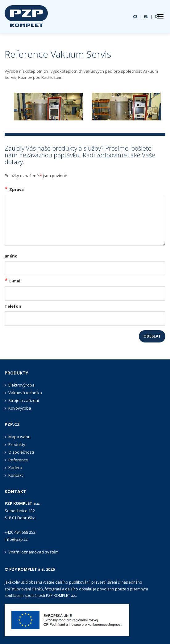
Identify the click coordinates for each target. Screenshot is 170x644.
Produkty (16, 373)
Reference (18, 460)
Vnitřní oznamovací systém (33, 552)
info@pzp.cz (16, 539)
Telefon (13, 306)
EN (146, 16)
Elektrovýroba (21, 385)
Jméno (11, 256)
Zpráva (17, 189)
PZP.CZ (12, 424)
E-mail (15, 281)
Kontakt (16, 475)
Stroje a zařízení (24, 400)
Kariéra (15, 468)
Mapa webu (19, 437)
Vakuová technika (25, 393)
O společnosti (21, 452)
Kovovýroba (20, 408)
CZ (135, 16)
